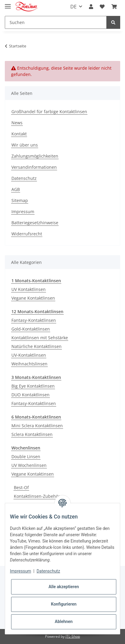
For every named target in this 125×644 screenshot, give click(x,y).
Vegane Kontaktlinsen (33, 298)
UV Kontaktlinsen (29, 289)
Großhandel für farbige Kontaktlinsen (49, 112)
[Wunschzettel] (102, 7)
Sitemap (20, 200)
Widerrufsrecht (27, 234)
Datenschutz (24, 178)
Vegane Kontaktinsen (33, 474)
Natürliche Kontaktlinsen (37, 346)
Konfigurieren (64, 604)
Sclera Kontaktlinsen (32, 434)
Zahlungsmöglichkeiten (35, 156)
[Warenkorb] (114, 7)
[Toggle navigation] (8, 4)
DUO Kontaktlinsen (30, 395)
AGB (16, 189)
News (17, 123)
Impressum (23, 212)
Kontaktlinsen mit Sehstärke (40, 338)
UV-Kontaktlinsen (29, 355)
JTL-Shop (73, 636)
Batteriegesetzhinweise (35, 223)
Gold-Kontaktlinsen (31, 329)
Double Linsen (26, 457)
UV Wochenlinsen (29, 465)
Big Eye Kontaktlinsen (33, 386)
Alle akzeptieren (64, 587)
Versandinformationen (34, 167)
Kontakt (19, 134)
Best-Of (21, 487)
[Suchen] (56, 22)
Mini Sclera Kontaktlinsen (37, 426)
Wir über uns (25, 145)
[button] (91, 7)
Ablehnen (64, 621)
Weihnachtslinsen (29, 364)
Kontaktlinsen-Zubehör (37, 496)
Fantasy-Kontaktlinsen (34, 320)
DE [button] (73, 7)
